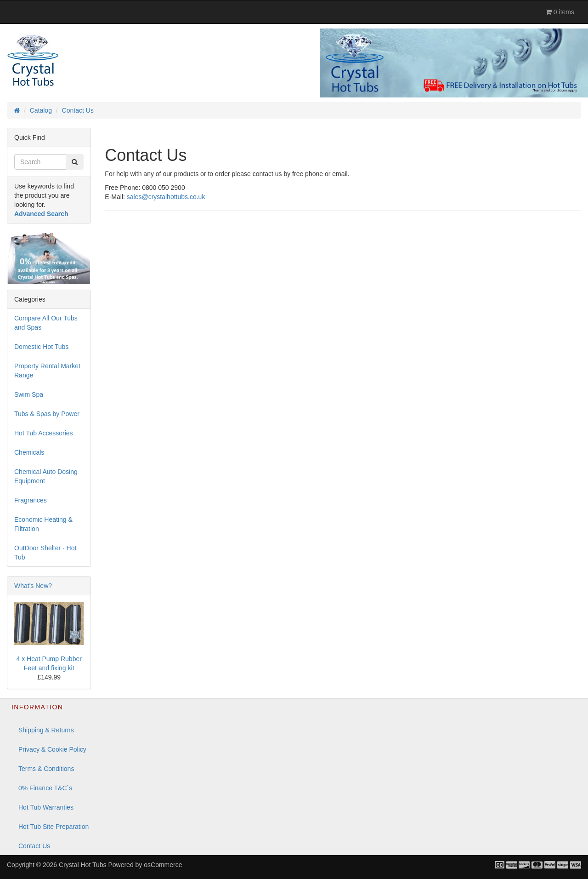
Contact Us (34, 846)
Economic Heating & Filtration (43, 524)
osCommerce (163, 865)
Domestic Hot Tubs (41, 347)
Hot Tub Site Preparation (54, 827)
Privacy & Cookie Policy (52, 749)
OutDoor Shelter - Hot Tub (45, 553)
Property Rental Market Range (47, 371)
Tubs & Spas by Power (47, 414)
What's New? (33, 586)
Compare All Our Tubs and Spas (46, 323)
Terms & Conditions (46, 769)
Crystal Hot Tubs (82, 865)
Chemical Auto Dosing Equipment (46, 476)
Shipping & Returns (46, 730)
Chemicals (29, 452)
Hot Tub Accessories (44, 433)
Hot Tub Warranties (46, 807)
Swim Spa (29, 394)
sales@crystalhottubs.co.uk (166, 197)
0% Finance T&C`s (45, 788)
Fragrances (31, 500)
